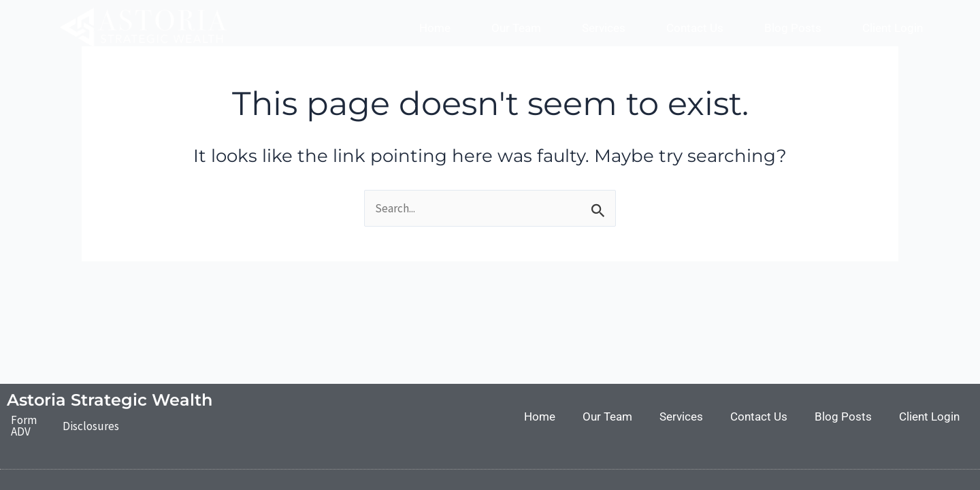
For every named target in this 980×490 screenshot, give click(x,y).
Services (604, 28)
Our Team (516, 28)
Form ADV (24, 426)
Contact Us (695, 28)
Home (435, 28)
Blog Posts (793, 28)
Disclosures (91, 426)
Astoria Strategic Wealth (110, 400)
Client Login (893, 28)
